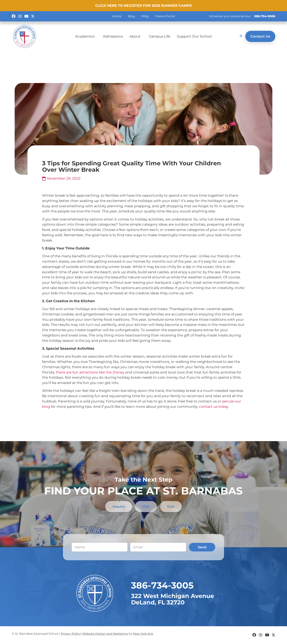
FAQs (145, 16)
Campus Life (160, 36)
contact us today (214, 406)
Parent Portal (165, 16)
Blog (131, 16)
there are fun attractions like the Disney (90, 372)
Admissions (113, 36)
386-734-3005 (265, 16)
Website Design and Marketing (105, 634)
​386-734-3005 (162, 586)
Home (117, 16)
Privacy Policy (71, 634)
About (136, 36)
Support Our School (194, 36)
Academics (86, 36)
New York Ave (143, 634)
